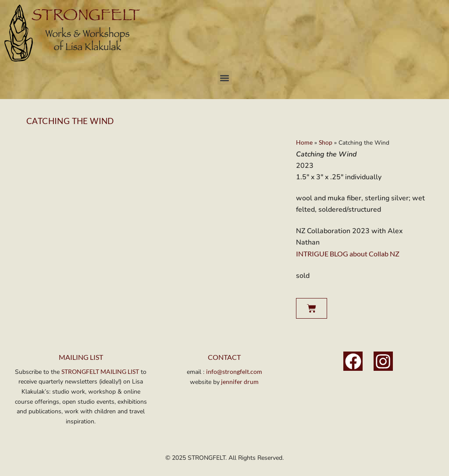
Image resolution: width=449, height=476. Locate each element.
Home (304, 142)
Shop (326, 142)
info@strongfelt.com (234, 371)
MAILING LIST (81, 357)
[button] (225, 78)
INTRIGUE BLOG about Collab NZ (348, 254)
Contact (224, 357)
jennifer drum (239, 382)
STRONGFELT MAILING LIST (100, 371)
